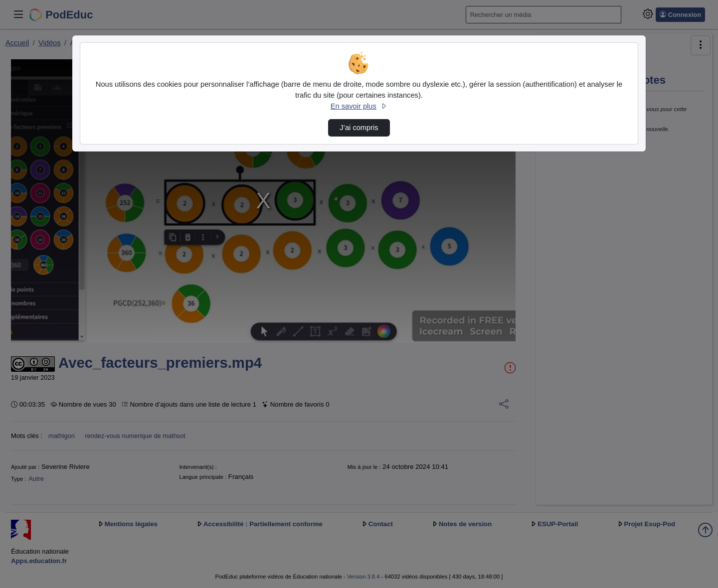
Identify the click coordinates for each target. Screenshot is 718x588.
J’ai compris (359, 128)
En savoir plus (359, 106)
